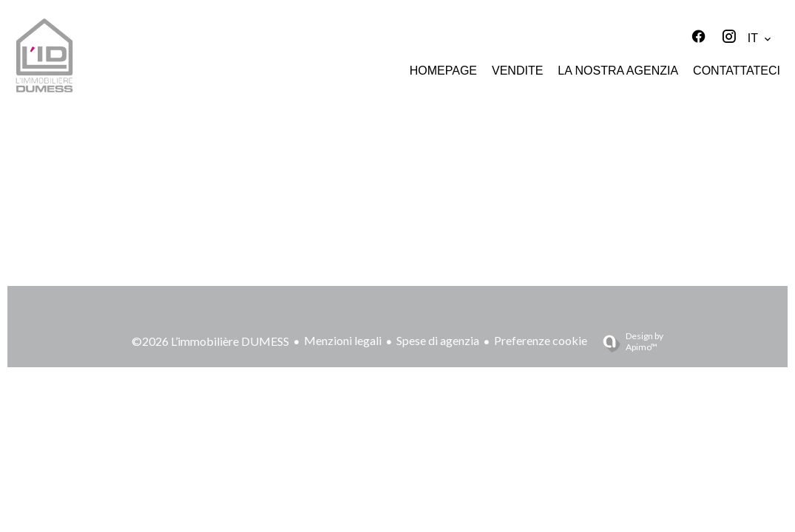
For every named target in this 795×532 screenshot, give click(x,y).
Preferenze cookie (541, 340)
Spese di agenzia (438, 340)
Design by (627, 341)
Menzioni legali (343, 340)
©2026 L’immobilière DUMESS (210, 341)
